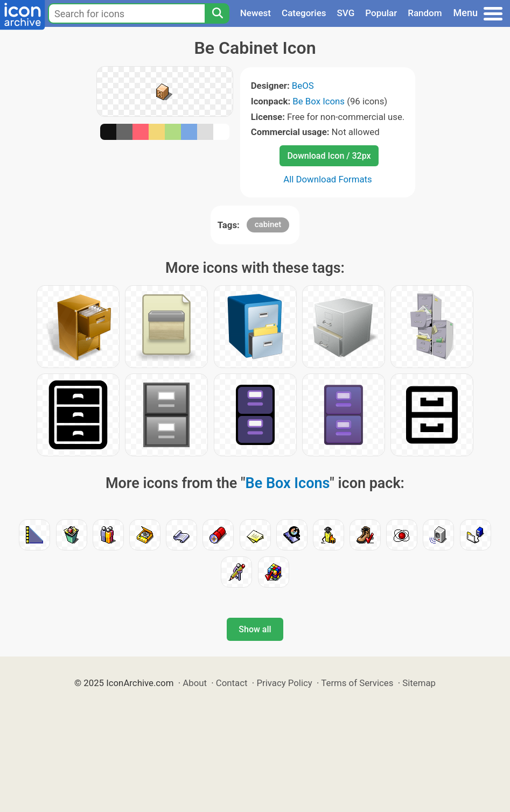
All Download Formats (328, 179)
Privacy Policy (284, 683)
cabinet (268, 224)
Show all (255, 629)
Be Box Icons (319, 101)
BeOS (303, 86)
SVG (346, 13)
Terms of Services (357, 683)
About (195, 683)
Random (425, 13)
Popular (381, 13)
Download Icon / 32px (329, 156)
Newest (256, 13)
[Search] (217, 13)
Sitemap (419, 683)
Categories (304, 13)
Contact (232, 683)
